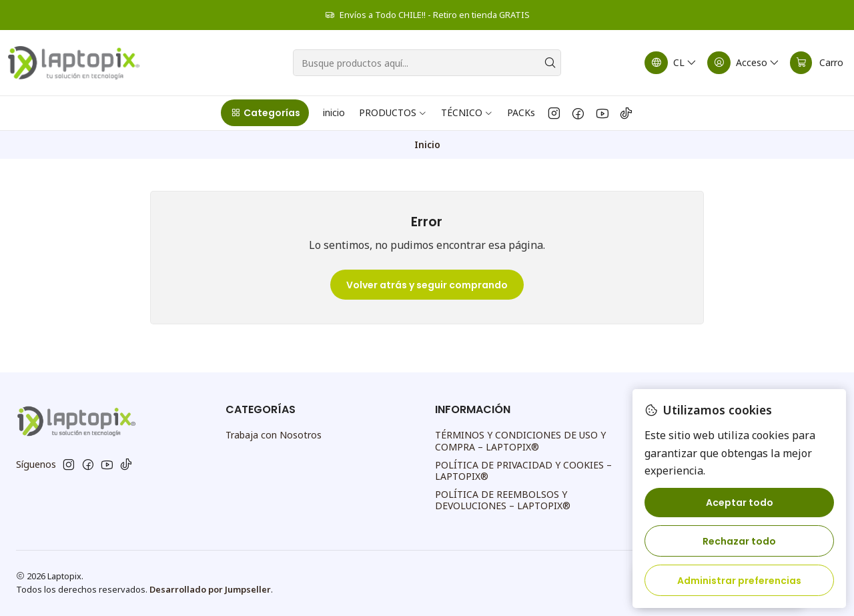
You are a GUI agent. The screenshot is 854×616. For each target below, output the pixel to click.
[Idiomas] (671, 63)
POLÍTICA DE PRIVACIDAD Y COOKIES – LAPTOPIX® (523, 471)
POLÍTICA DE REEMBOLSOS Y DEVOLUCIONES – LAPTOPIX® (503, 500)
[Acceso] (744, 63)
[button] (265, 113)
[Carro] (817, 63)
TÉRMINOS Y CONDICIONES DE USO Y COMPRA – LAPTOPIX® (520, 441)
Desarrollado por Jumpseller (210, 589)
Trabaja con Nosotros (274, 435)
